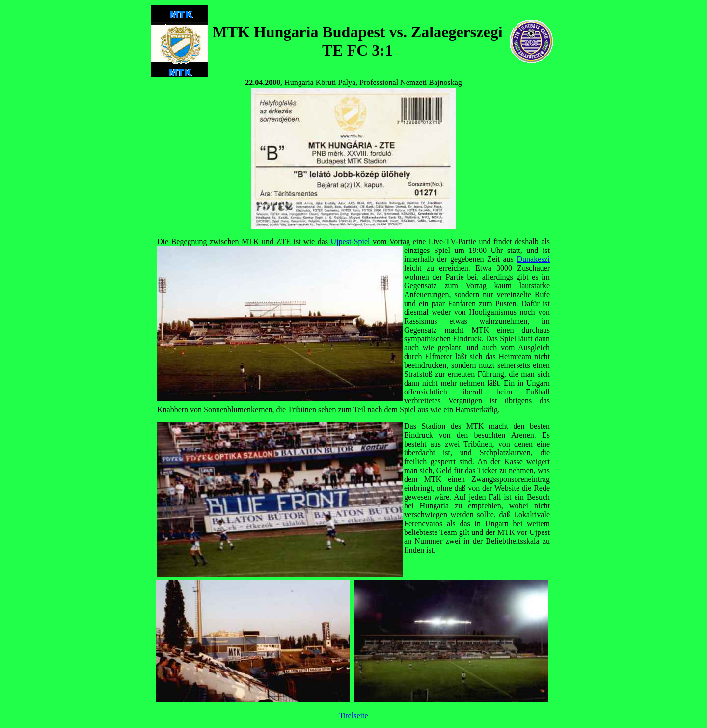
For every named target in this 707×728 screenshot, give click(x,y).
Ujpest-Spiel (351, 241)
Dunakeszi (533, 259)
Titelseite (354, 715)
